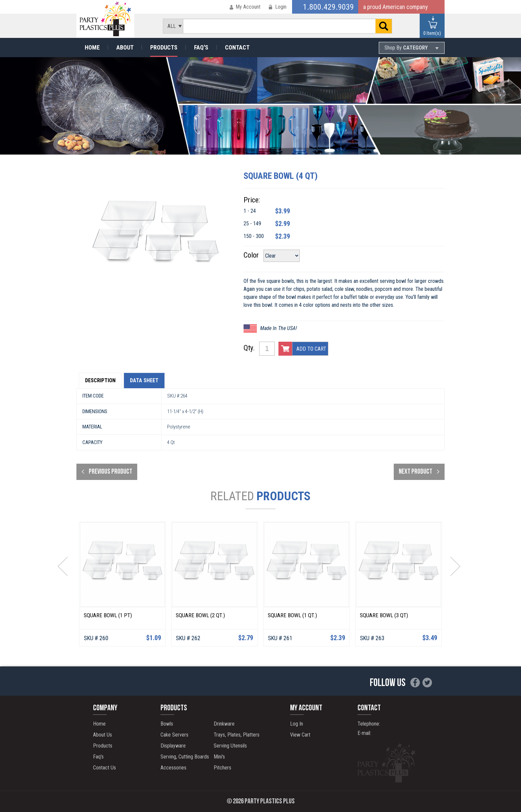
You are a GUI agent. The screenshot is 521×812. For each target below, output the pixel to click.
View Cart (300, 735)
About (125, 47)
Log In (297, 724)
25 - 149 (252, 224)
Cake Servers (174, 735)
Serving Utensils (230, 746)
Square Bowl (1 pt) (108, 615)
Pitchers (222, 768)
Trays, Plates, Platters (237, 735)
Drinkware (224, 724)
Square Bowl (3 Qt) (384, 615)
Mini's (219, 757)
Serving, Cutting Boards (185, 757)
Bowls (167, 724)
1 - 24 (250, 211)
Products (164, 47)
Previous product (110, 472)
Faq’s (98, 757)
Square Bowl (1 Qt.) (292, 615)
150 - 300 (254, 236)
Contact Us (104, 768)
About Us (103, 735)
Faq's (201, 47)
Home (92, 47)
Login (281, 7)
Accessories (173, 768)
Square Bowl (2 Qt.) (200, 615)
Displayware (173, 746)
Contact (237, 47)
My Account (248, 7)
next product (416, 472)
